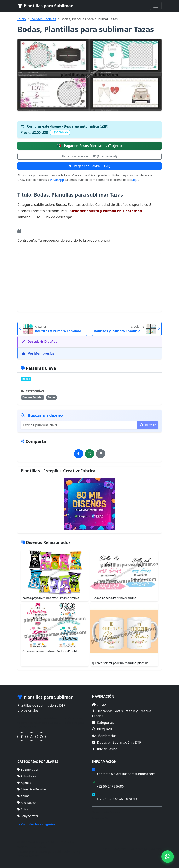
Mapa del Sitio (102, 818)
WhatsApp (57, 180)
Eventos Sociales (43, 19)
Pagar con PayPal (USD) (89, 166)
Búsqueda (102, 729)
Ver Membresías (38, 353)
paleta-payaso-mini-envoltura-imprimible (51, 598)
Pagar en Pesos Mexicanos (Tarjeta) (89, 146)
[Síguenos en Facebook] (22, 737)
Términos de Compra (106, 812)
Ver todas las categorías (36, 824)
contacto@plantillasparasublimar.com (126, 774)
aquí (135, 180)
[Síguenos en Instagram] (41, 737)
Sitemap (156, 849)
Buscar (148, 425)
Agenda (24, 783)
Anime (23, 796)
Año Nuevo (27, 803)
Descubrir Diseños (39, 342)
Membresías (104, 736)
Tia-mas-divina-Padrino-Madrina (114, 598)
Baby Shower (28, 816)
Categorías (103, 723)
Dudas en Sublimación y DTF (116, 742)
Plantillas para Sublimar (45, 6)
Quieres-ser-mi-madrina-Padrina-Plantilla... (52, 651)
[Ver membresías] (89, 504)
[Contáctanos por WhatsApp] (31, 737)
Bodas (26, 379)
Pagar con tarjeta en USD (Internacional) (89, 156)
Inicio (22, 19)
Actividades (27, 776)
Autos (23, 809)
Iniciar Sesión (105, 749)
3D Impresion (28, 770)
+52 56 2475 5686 (110, 786)
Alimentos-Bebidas (32, 789)
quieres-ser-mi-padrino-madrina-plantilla (120, 663)
